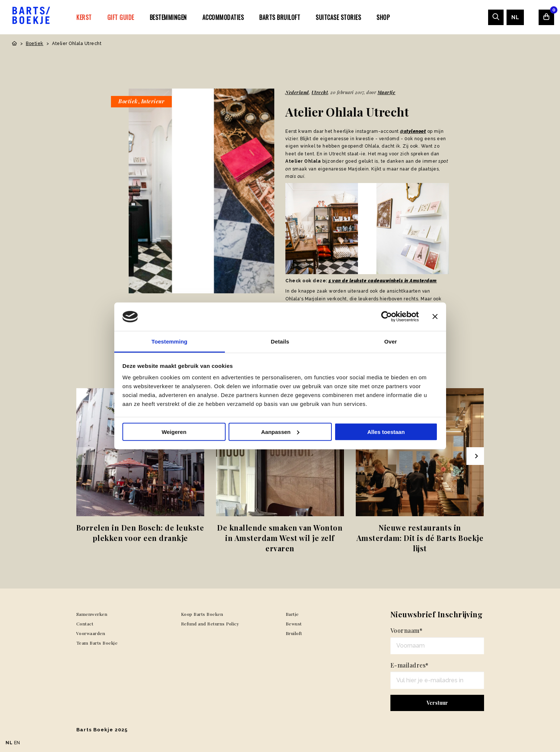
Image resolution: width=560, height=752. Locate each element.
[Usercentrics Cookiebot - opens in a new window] (387, 317)
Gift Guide (121, 17)
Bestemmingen (168, 17)
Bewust (294, 624)
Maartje (387, 92)
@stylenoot (413, 131)
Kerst (84, 17)
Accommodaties (223, 17)
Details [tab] (280, 341)
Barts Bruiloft (280, 17)
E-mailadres (410, 665)
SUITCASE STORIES (338, 17)
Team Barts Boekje (97, 643)
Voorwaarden (91, 633)
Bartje (292, 614)
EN (17, 743)
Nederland (297, 92)
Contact (85, 624)
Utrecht (320, 92)
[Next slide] (475, 456)
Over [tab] (391, 341)
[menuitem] (84, 17)
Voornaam (407, 630)
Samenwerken (92, 614)
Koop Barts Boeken (202, 614)
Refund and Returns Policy (210, 624)
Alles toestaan (386, 432)
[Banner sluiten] (435, 317)
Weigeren (174, 432)
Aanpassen (280, 432)
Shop (383, 17)
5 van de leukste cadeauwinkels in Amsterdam (383, 281)
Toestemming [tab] (170, 341)
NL (515, 17)
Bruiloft (294, 633)
